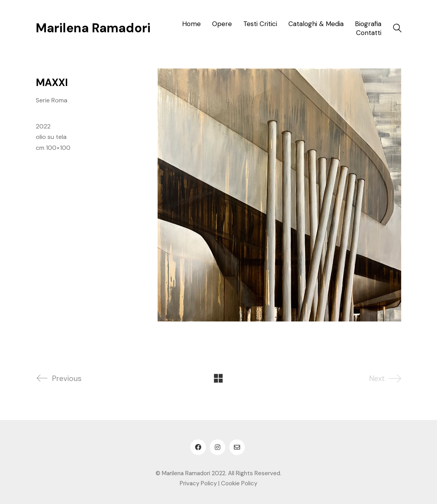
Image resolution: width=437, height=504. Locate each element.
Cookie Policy (239, 483)
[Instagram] (218, 447)
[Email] (237, 447)
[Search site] (397, 29)
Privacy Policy (198, 483)
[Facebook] (198, 447)
